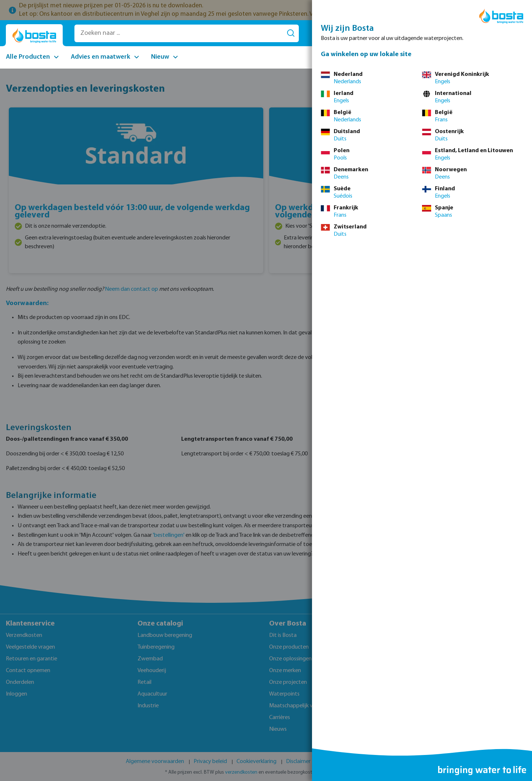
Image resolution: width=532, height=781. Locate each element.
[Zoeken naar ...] (179, 33)
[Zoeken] (291, 33)
